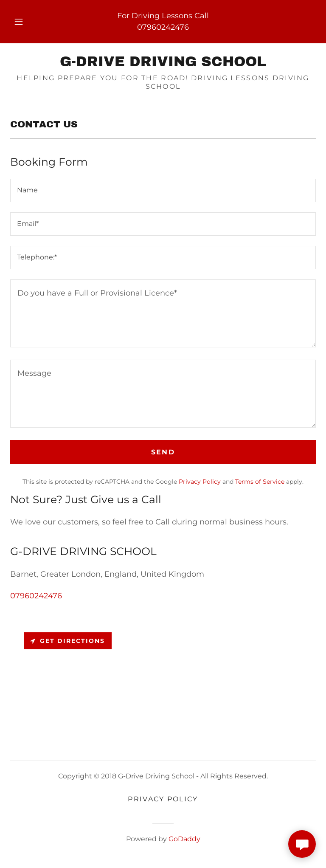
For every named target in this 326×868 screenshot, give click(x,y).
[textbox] (163, 190)
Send (163, 452)
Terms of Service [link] (260, 482)
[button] (23, 22)
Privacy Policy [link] (200, 482)
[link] (163, 64)
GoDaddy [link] (184, 839)
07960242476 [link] (163, 27)
